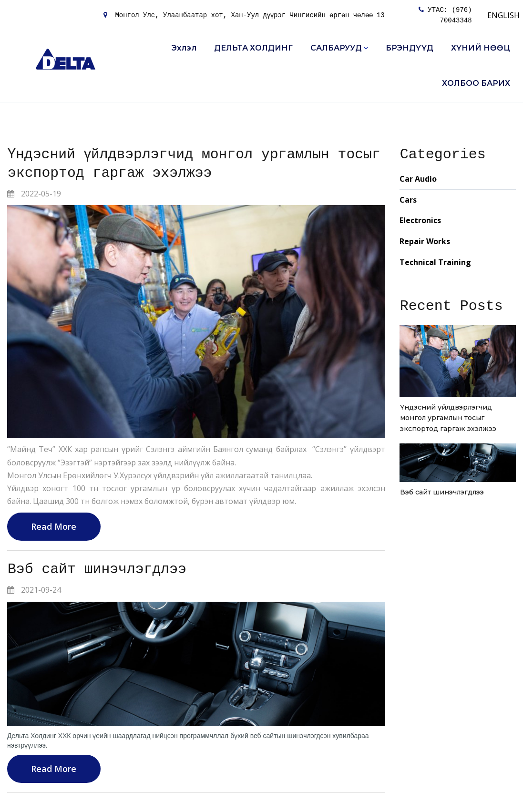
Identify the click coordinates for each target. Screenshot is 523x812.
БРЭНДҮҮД (410, 48)
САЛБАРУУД (339, 48)
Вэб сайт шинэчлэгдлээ (98, 570)
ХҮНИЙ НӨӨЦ (481, 48)
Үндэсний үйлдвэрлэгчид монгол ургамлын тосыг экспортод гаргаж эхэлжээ (448, 418)
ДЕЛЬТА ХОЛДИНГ (253, 48)
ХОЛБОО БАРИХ (476, 83)
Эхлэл (184, 48)
